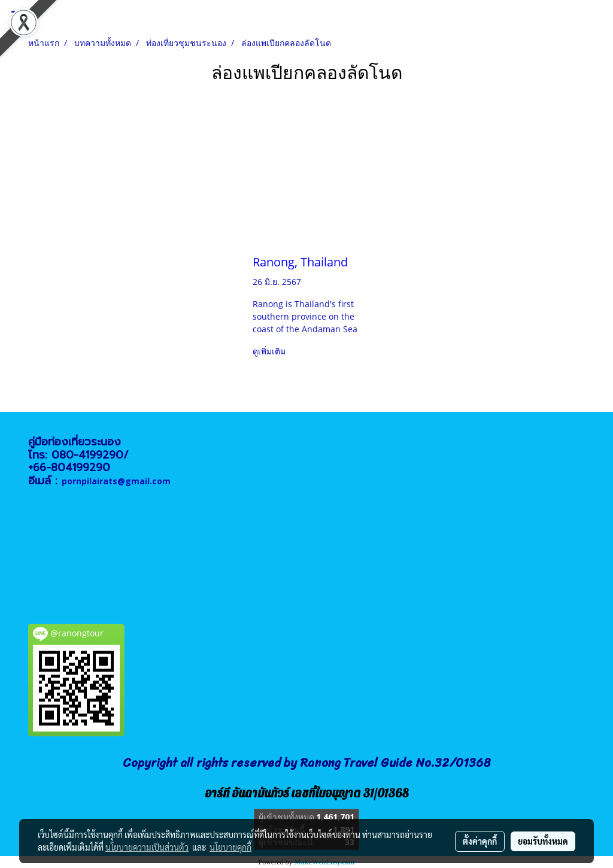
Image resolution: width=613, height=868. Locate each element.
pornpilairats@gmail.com (116, 481)
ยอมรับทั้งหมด (543, 841)
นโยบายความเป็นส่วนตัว (147, 847)
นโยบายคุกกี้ (230, 847)
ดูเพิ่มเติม (270, 351)
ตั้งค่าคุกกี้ (480, 841)
